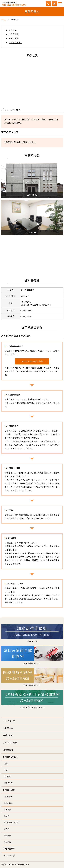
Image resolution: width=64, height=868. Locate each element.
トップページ (9, 721)
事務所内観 (14, 34)
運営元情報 (14, 39)
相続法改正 (8, 783)
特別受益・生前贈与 (12, 823)
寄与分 (6, 829)
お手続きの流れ (16, 43)
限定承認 (7, 842)
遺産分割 (7, 777)
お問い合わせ (9, 849)
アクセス (13, 30)
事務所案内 (8, 728)
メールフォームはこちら (32, 361)
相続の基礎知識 (10, 757)
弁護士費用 (8, 750)
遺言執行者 (8, 797)
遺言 (6, 770)
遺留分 (6, 816)
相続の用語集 (9, 790)
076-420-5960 (27, 311)
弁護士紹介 (8, 735)
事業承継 (7, 810)
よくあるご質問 (10, 743)
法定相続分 (8, 803)
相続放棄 (7, 835)
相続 (6, 764)
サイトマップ (9, 856)
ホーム (3, 20)
